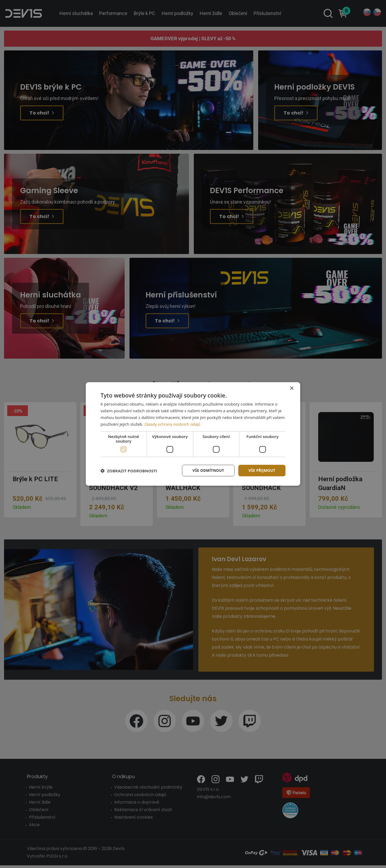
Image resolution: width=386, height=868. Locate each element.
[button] (129, 471)
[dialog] (193, 434)
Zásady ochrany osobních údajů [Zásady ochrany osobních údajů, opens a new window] (174, 424)
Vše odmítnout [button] (207, 470)
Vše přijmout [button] (261, 470)
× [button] (292, 388)
